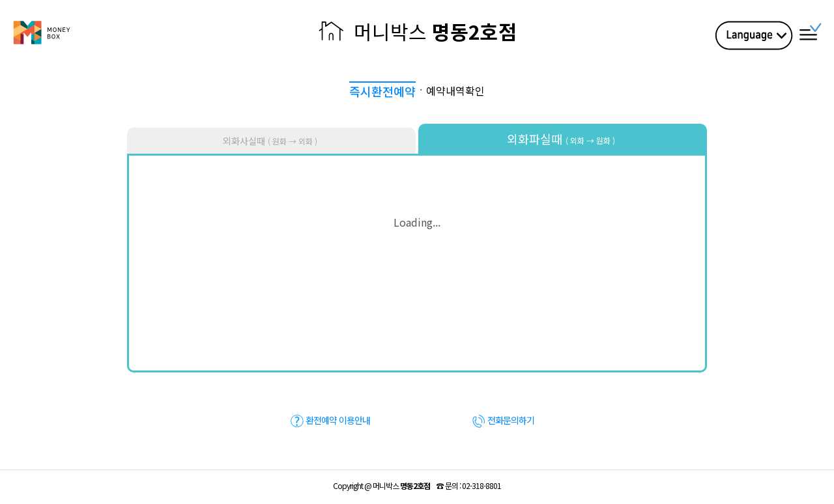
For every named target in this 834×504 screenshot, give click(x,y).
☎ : (469, 485)
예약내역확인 (455, 91)
